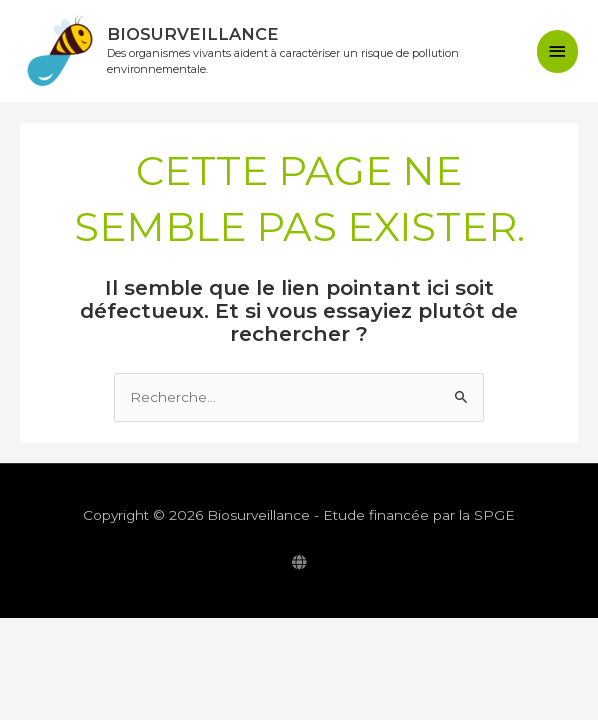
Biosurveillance (200, 34)
